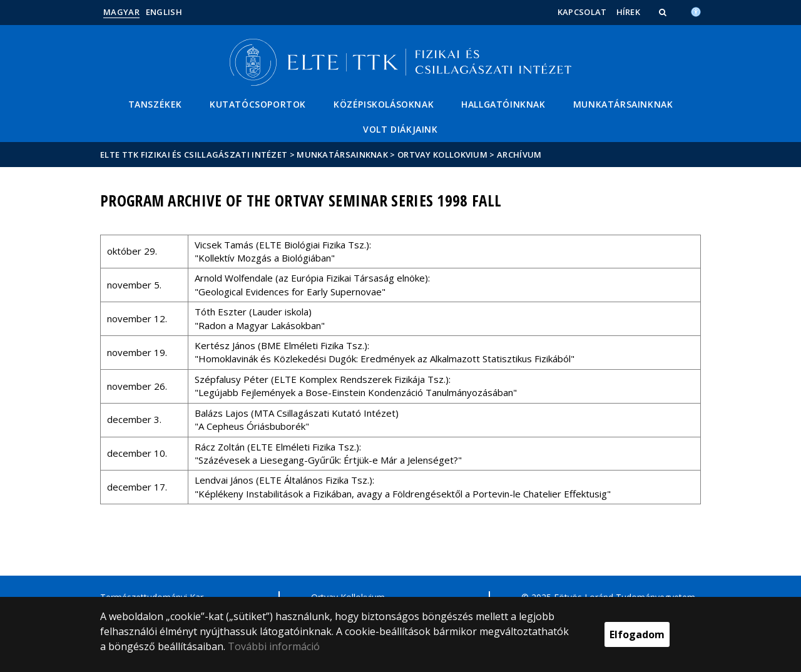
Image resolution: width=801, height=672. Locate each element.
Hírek (629, 12)
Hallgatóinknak (503, 104)
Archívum (519, 155)
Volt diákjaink (400, 129)
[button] (664, 12)
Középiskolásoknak (384, 104)
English (164, 12)
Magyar (121, 12)
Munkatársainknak (623, 104)
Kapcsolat (582, 12)
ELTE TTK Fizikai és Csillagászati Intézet (194, 155)
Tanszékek (155, 104)
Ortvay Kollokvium (442, 155)
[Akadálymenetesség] (696, 11)
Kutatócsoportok (258, 104)
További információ (274, 646)
